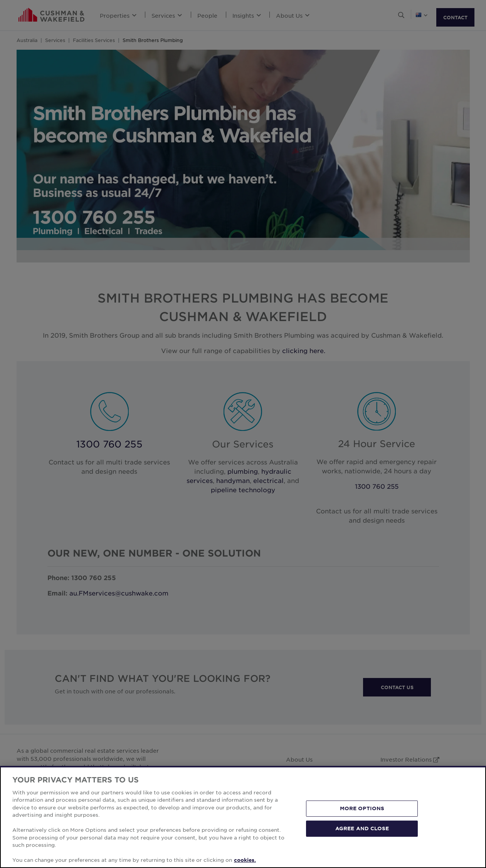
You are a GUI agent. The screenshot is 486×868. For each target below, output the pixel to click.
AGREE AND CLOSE (362, 828)
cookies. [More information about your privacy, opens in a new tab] (245, 860)
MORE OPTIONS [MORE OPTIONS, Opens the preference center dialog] (362, 808)
